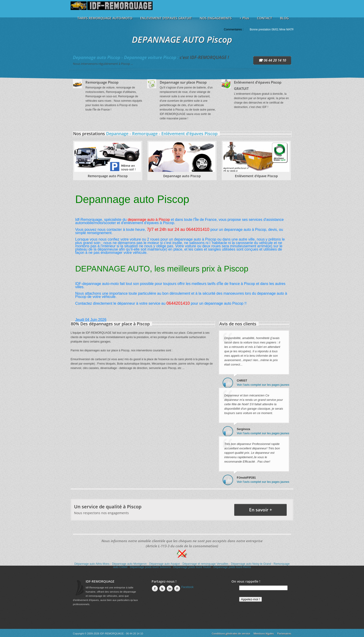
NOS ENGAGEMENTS (216, 18)
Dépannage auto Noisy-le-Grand (251, 564)
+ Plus (244, 18)
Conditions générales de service (231, 633)
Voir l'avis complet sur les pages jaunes (263, 385)
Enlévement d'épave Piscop (256, 176)
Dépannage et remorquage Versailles (205, 564)
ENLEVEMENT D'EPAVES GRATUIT (166, 18)
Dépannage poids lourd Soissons (150, 567)
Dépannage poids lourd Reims (232, 567)
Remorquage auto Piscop (108, 176)
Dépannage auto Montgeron (129, 564)
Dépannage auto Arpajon (165, 564)
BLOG (284, 18)
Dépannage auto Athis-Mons (92, 564)
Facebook (187, 587)
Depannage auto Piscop (182, 176)
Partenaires (284, 633)
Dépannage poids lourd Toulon (192, 567)
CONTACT (265, 18)
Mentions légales (264, 633)
